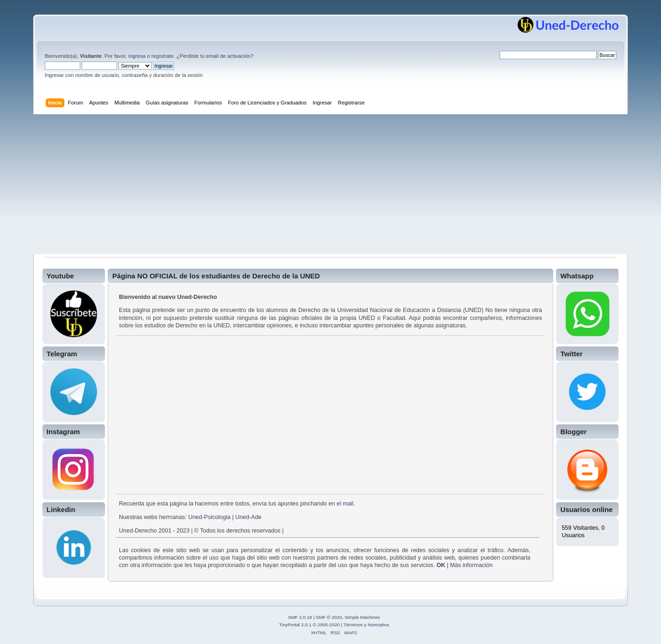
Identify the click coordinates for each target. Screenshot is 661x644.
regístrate (163, 56)
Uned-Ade (248, 517)
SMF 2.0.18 (300, 617)
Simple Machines (362, 617)
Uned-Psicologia (209, 517)
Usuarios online (586, 509)
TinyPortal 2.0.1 (295, 625)
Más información (471, 565)
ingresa (137, 56)
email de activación (228, 56)
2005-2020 (329, 625)
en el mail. (342, 504)
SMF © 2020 (329, 617)
